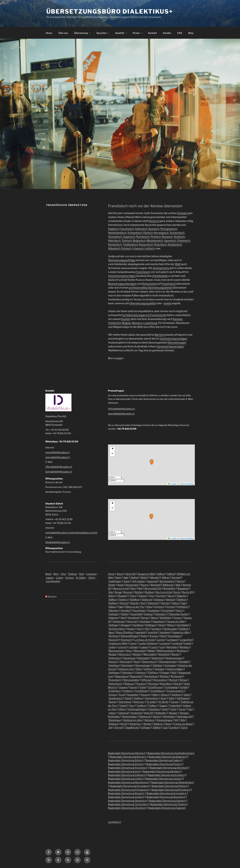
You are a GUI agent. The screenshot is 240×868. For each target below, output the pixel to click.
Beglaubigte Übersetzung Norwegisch (130, 786)
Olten (139, 669)
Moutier (137, 654)
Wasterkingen (130, 716)
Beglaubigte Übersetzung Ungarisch (167, 808)
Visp (190, 709)
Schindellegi (171, 687)
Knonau (154, 636)
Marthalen (172, 647)
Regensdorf (136, 676)
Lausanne (91, 574)
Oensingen (170, 665)
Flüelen (125, 614)
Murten (175, 654)
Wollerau (158, 724)
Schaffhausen (155, 687)
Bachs (181, 581)
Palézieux (141, 672)
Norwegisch (161, 233)
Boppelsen (183, 588)
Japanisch (170, 241)
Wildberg (113, 724)
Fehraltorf (126, 610)
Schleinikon (115, 691)
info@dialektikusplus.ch (58, 542)
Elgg (121, 607)
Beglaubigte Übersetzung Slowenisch (127, 801)
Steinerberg (125, 702)
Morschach (125, 654)
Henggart (126, 625)
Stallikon (138, 698)
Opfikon (148, 669)
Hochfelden (183, 625)
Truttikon (141, 705)
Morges (112, 654)
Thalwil (123, 705)
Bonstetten (169, 588)
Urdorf (165, 709)
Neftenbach (115, 658)
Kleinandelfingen (130, 636)
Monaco (137, 323)
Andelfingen (115, 581)
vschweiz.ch (114, 822)
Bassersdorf (132, 585)
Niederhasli (157, 658)
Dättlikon (135, 599)
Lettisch (150, 248)
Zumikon (174, 727)
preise (168, 303)
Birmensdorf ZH (153, 588)
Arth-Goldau (139, 581)
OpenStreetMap (187, 484)
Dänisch (148, 233)
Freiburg (72, 574)
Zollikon (157, 727)
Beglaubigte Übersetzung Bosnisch (128, 757)
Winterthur (135, 724)
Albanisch (114, 248)
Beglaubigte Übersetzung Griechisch (169, 768)
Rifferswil (146, 680)
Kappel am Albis (181, 632)
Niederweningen (174, 658)
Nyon (137, 662)
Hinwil (162, 625)
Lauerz (133, 643)
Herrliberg (138, 625)
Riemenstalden (131, 680)
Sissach (165, 695)
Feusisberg (153, 610)
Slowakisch (115, 237)
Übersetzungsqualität (143, 303)
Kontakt (152, 33)
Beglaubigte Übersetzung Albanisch (127, 753)
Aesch (120, 574)
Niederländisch (117, 233)
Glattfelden (166, 618)
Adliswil (171, 574)
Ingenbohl (141, 632)
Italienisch (141, 229)
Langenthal (186, 640)
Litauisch (138, 248)
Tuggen (163, 705)
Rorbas (183, 680)
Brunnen (128, 592)
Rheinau (164, 676)
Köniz (163, 636)
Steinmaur (139, 702)
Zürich (92, 578)
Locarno (122, 647)
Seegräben (133, 695)
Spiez (187, 695)
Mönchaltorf (150, 654)
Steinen (112, 702)
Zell (110, 727)
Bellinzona (168, 585)
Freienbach (161, 614)
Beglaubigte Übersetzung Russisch (126, 793)
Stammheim (152, 698)
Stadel (128, 698)
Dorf (143, 603)
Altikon (166, 577)
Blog (191, 33)
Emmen (171, 607)
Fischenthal (167, 610)
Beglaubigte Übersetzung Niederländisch (173, 782)
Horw (140, 629)
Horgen (131, 629)
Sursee (174, 702)
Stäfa (172, 698)
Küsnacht (114, 640)
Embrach (159, 607)
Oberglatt (184, 662)
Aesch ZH (131, 574)
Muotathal (164, 654)
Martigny (184, 647)
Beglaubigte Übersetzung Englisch (164, 760)
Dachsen (161, 596)
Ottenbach (128, 672)
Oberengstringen (168, 662)
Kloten (144, 636)
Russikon (141, 684)
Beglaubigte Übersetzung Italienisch (127, 775)
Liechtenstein (53, 581)
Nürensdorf (126, 662)
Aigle (126, 577)
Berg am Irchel (121, 588)
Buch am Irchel (164, 592)
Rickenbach (115, 680)
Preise (138, 33)
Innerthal (153, 632)
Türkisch (127, 241)
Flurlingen (114, 614)
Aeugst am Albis (146, 574)
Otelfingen (114, 672)
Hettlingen (151, 625)
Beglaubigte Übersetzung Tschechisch (128, 804)
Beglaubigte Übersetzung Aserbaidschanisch (171, 753)
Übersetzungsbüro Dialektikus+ (110, 11)
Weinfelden (169, 716)
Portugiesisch (169, 229)
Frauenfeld (136, 614)
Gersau (145, 618)
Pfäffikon (153, 672)
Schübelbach (158, 691)
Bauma (145, 585)
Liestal (188, 643)
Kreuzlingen (174, 636)
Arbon (127, 581)
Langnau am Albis (118, 643)
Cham (133, 596)
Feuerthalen (139, 610)
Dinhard (124, 603)
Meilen (151, 651)
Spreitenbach (116, 698)
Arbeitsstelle (160, 276)
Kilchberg (113, 636)
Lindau (112, 647)
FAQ (180, 33)
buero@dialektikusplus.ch (59, 472)
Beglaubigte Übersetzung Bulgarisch (168, 757)
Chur (63, 574)
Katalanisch (175, 245)
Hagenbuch (159, 621)
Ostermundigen (175, 669)
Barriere (160, 335)
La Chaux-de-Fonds (145, 640)
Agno (118, 577)
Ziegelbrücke (132, 727)
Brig (111, 592)
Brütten (139, 592)
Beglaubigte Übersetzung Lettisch (126, 779)
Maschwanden (116, 651)
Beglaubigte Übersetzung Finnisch (164, 764)
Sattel (143, 687)
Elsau (150, 607)
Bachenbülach (167, 581)
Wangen (173, 713)
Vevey (182, 709)
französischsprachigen (122, 276)
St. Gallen (81, 578)
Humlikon (156, 629)
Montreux (182, 651)
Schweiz (182, 213)
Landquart (172, 640)
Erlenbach (182, 607)
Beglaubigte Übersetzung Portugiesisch (129, 790)
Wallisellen (161, 713)
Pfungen (165, 672)
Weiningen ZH (185, 716)
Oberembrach (149, 662)
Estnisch (126, 248)
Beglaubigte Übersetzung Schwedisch (166, 793)
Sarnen (134, 687)
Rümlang (153, 684)
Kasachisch (146, 245)
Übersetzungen (177, 343)
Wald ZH (149, 713)
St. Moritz (164, 702)
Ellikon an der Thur (135, 607)
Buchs (177, 592)
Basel (48, 574)
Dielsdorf (171, 599)
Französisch (127, 229)
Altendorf (155, 577)
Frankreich (115, 323)
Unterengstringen (137, 709)
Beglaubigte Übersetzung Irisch (124, 771)
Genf (81, 574)
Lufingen (133, 647)
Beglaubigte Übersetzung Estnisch (126, 764)
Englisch (113, 229)
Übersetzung (83, 33)
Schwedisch (135, 233)
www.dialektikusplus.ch (58, 452)
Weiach (157, 716)
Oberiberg (114, 665)
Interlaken (165, 632)
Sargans (123, 687)
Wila (183, 720)
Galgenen (113, 618)
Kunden (167, 33)
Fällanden (113, 610)
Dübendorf (153, 603)
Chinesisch (184, 241)
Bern (56, 574)
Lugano (50, 578)
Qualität (121, 33)
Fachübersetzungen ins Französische (144, 315)
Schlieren (128, 691)
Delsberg (159, 599)
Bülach (112, 596)
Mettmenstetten (166, 651)
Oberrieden (127, 665)
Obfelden (158, 665)
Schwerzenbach (175, 691)
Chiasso (143, 596)
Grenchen (132, 621)
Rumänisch (143, 237)
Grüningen (145, 621)
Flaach (179, 610)
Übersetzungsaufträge (122, 260)
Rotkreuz (129, 684)
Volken (112, 713)
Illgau (111, 632)
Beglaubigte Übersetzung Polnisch (169, 786)
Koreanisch (115, 245)
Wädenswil (145, 716)
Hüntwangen (170, 629)
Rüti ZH (178, 684)
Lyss (162, 647)
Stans (163, 698)
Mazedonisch (155, 241)
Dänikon (123, 599)
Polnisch (156, 237)
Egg (183, 603)
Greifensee (119, 621)
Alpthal (134, 577)
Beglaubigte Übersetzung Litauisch (164, 779)
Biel (140, 588)
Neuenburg (129, 658)
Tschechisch (177, 233)
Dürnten (165, 603)
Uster (174, 709)
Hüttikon (184, 629)
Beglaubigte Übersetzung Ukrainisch (127, 808)
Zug (165, 727)
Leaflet (172, 484)
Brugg (118, 592)
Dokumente (149, 284)
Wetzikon (149, 720)
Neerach (113, 662)
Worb (168, 724)
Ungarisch (129, 237)
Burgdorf (123, 596)
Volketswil (123, 713)
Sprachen (103, 33)
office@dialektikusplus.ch (59, 467)
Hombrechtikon (117, 629)
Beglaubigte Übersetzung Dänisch (126, 760)
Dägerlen (182, 596)
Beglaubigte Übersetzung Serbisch (126, 797)
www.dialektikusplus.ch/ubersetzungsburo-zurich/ (71, 532)
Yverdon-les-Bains (183, 724)
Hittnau (171, 625)
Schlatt (184, 687)
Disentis (135, 603)
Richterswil (177, 676)
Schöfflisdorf (142, 691)
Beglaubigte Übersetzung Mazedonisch (128, 782)
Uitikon (122, 709)
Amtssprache (161, 268)
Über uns (63, 33)
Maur (129, 651)
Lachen (161, 640)
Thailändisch (130, 245)
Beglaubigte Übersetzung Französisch (128, 768)
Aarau (111, 574)
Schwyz (70, 578)
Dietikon (182, 599)
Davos (171, 596)
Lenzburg (177, 643)
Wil (176, 720)
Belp (178, 585)
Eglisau (112, 607)
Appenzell (152, 581)
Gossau (178, 618)
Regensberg (121, 676)
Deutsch (154, 221)
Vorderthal (136, 713)
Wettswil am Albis (133, 720)
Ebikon (176, 603)
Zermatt (119, 727)
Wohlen (147, 724)
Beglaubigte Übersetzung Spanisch (167, 801)
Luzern (60, 578)
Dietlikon (113, 603)
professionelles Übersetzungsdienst (151, 288)
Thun (131, 705)
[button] (152, 462)
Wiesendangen (164, 720)
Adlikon (161, 574)
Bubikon (150, 592)
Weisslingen (115, 720)
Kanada (178, 319)
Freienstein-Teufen (178, 614)
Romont (173, 680)
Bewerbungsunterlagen (122, 284)
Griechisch (160, 245)
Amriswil (176, 577)
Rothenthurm (115, 684)
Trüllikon (153, 705)
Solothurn (177, 695)
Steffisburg (183, 698)
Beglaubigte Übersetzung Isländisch (162, 771)
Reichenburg (151, 676)
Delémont (147, 599)
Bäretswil (156, 585)
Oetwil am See (126, 669)
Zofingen (146, 727)
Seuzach (145, 695)
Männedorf (140, 651)
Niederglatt (143, 658)
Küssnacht (127, 640)
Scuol (122, 695)
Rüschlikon (166, 684)
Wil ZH (124, 724)
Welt (178, 264)
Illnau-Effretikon (125, 632)
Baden (112, 585)
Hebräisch (114, 241)
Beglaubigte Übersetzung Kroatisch (166, 775)
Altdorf (144, 577)
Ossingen (160, 669)
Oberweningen (143, 665)
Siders (155, 695)
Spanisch (154, 229)
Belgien (127, 323)
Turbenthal (175, 705)
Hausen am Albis (176, 621)
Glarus (154, 618)
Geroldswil (133, 618)
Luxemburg (150, 323)
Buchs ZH (188, 592)
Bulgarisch (139, 241)
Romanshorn (160, 680)
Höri (147, 629)
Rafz (174, 672)
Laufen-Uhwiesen (148, 643)
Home (49, 33)
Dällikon (113, 599)
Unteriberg (154, 709)
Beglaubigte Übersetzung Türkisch (168, 804)
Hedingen (113, 625)
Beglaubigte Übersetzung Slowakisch (166, 797)
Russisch (167, 237)
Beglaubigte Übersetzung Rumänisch (171, 790)
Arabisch (179, 237)
